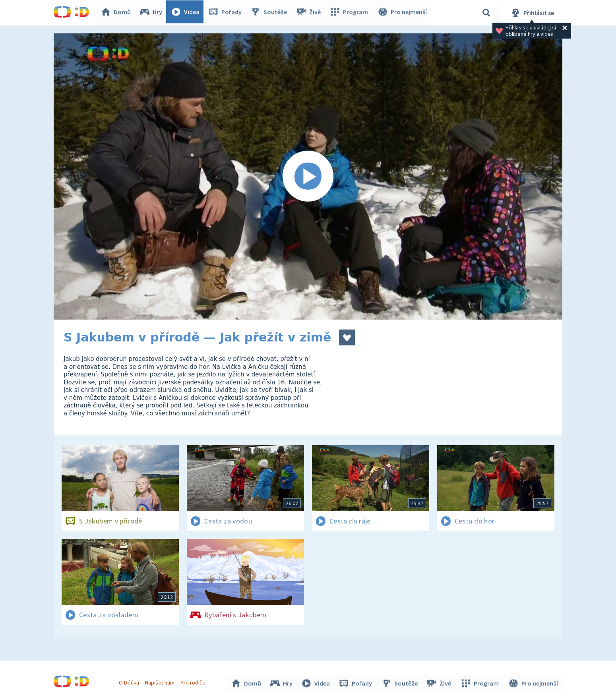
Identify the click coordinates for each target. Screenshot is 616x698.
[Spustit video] (308, 176)
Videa (187, 13)
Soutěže (271, 13)
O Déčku (130, 681)
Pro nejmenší (403, 13)
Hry (153, 13)
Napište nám (161, 681)
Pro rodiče (194, 681)
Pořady (227, 13)
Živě (310, 13)
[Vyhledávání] (486, 13)
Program (350, 13)
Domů (118, 13)
